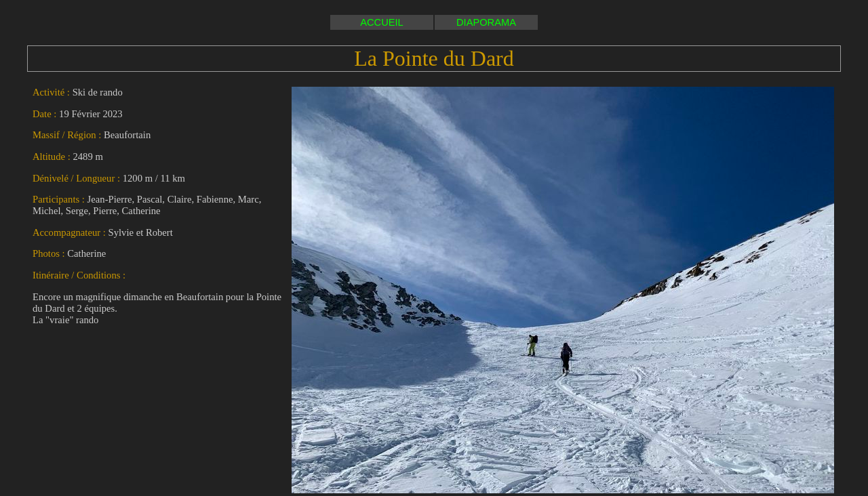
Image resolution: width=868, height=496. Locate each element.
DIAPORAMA (486, 22)
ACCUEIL (382, 22)
